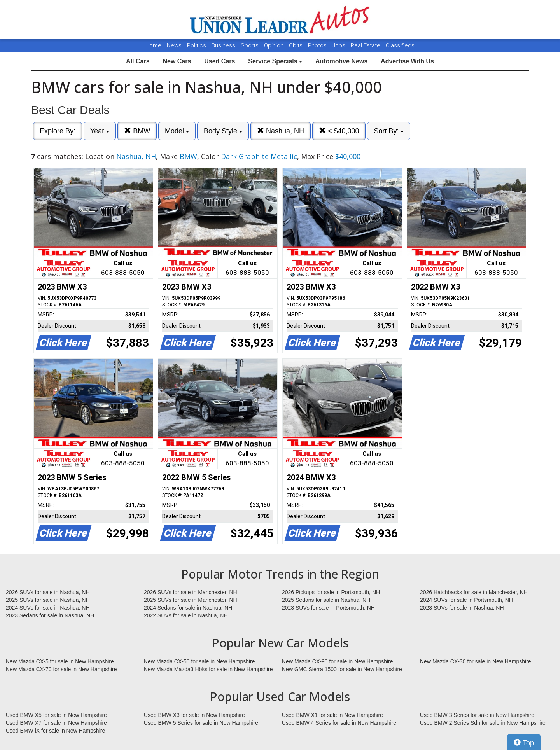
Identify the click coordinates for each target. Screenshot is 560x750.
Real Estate (366, 45)
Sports (250, 45)
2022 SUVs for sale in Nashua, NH (186, 615)
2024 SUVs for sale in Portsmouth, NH (466, 600)
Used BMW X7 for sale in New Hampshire (56, 723)
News (174, 45)
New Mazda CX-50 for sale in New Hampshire (199, 661)
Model (177, 131)
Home (153, 45)
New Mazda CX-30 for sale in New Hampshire (476, 661)
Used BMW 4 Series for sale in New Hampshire (339, 723)
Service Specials (275, 61)
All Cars (138, 61)
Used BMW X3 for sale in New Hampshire (194, 715)
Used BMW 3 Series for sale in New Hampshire (477, 715)
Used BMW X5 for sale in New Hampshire (56, 715)
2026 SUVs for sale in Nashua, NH (48, 592)
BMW (137, 131)
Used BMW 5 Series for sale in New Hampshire (201, 723)
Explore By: (58, 131)
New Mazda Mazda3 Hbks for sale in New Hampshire (208, 669)
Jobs (339, 45)
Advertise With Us (407, 61)
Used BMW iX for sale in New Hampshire (55, 731)
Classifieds (400, 45)
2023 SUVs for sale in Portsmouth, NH (328, 608)
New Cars (177, 61)
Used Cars (220, 61)
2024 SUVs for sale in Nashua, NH (48, 608)
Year (100, 131)
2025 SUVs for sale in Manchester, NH (191, 600)
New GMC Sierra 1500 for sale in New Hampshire (342, 669)
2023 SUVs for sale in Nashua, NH (462, 608)
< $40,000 (339, 131)
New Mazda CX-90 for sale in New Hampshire (338, 661)
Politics (197, 45)
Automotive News (341, 61)
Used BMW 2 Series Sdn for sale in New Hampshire (483, 723)
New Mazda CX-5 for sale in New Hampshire (60, 661)
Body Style (223, 131)
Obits (297, 45)
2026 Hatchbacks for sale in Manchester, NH (474, 592)
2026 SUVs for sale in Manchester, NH (191, 592)
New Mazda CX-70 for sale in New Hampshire (61, 669)
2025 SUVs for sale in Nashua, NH (48, 600)
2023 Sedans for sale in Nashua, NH (50, 615)
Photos (318, 45)
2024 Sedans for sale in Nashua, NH (188, 608)
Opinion (275, 45)
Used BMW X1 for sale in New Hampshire (332, 715)
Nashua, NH (281, 131)
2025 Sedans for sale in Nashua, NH (326, 600)
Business (224, 45)
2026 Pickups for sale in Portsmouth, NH (331, 592)
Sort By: (389, 131)
